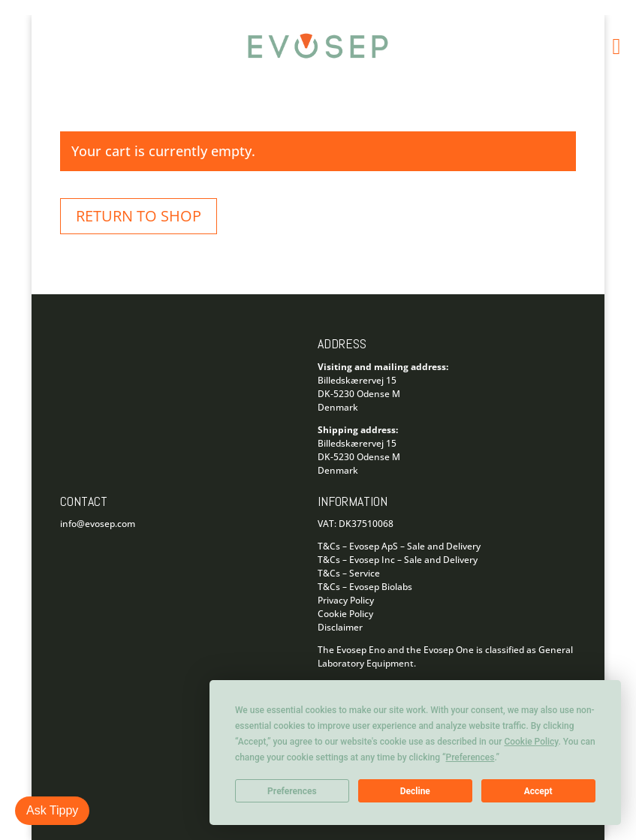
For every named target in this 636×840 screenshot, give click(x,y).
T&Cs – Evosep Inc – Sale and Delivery (398, 560)
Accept (538, 791)
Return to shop (139, 216)
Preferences (292, 791)
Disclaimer (340, 627)
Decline (415, 791)
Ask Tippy (52, 810)
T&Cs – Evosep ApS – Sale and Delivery (399, 546)
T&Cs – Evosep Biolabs (365, 587)
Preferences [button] (470, 757)
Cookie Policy (345, 614)
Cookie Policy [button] (531, 742)
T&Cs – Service (349, 573)
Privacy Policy (346, 600)
